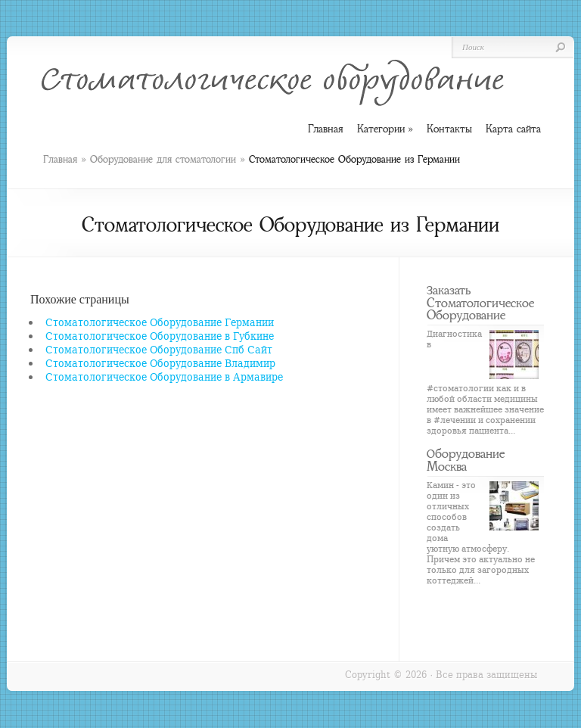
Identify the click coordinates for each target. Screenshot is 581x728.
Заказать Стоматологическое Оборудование (480, 302)
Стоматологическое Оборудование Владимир (160, 363)
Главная (60, 159)
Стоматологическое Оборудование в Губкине (160, 336)
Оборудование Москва (466, 460)
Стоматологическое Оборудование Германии (160, 322)
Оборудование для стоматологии (163, 159)
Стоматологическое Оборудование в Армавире (164, 376)
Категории (385, 129)
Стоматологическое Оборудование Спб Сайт (159, 349)
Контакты (449, 129)
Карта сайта (513, 129)
